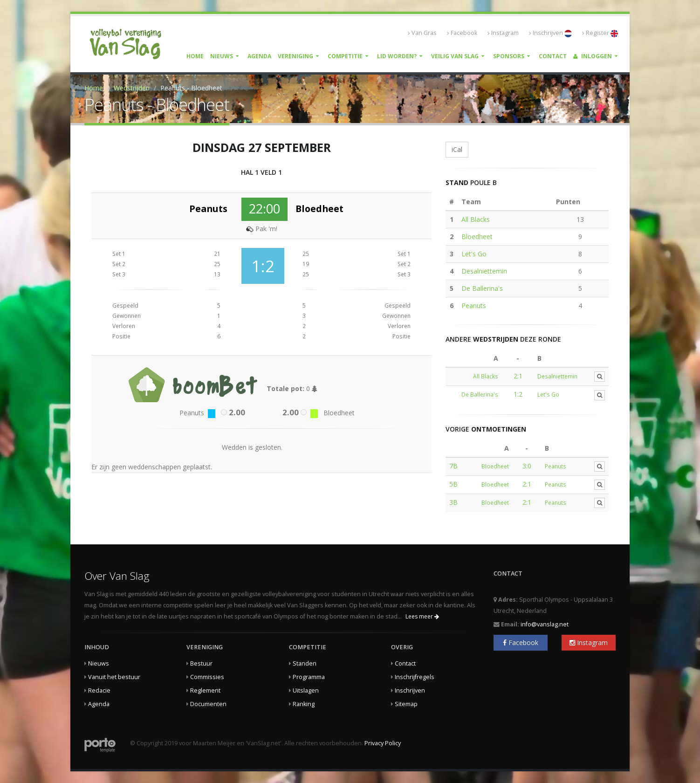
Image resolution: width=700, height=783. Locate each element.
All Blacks (476, 219)
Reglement (205, 690)
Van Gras (422, 33)
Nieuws (222, 56)
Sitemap (406, 704)
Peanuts (474, 306)
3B (453, 502)
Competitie (345, 56)
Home (195, 56)
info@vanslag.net (545, 624)
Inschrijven (550, 33)
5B (453, 484)
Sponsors (509, 56)
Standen (305, 663)
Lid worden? (397, 56)
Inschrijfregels (415, 677)
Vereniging (295, 56)
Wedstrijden (132, 88)
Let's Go (474, 254)
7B (453, 466)
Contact (553, 56)
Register (600, 33)
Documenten (208, 704)
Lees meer (422, 616)
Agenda (259, 56)
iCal (457, 149)
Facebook (462, 33)
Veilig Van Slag (455, 56)
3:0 (527, 466)
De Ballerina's (482, 288)
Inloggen (593, 56)
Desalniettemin (484, 271)
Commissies (207, 677)
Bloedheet (477, 237)
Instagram (503, 33)
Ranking (304, 704)
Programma (309, 677)
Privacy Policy (383, 743)
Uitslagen (306, 690)
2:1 (518, 376)
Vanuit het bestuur (114, 677)
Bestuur (201, 663)
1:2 (518, 394)
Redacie (99, 690)
